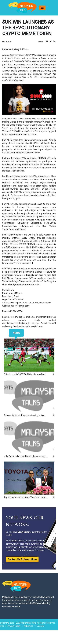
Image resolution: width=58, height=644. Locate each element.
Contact (41, 626)
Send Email (14, 296)
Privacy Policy (14, 626)
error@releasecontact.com (15, 323)
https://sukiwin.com (20, 306)
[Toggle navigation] (42, 8)
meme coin (42, 140)
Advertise (29, 626)
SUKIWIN (6, 119)
